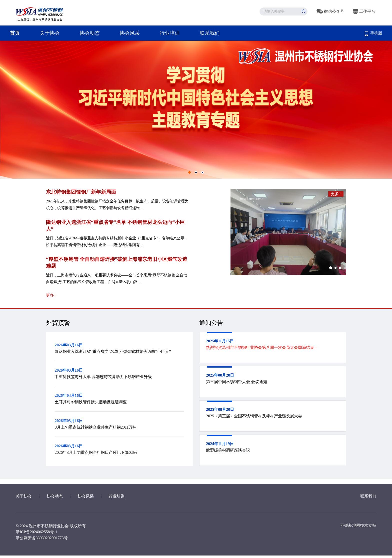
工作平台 (364, 11)
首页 (15, 33)
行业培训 (170, 33)
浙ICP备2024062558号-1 (36, 532)
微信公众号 (330, 11)
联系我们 (210, 33)
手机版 (373, 34)
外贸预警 (58, 323)
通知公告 (211, 323)
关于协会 (50, 33)
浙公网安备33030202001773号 (42, 538)
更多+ (51, 295)
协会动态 (90, 33)
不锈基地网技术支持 (358, 525)
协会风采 (130, 33)
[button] (331, 268)
